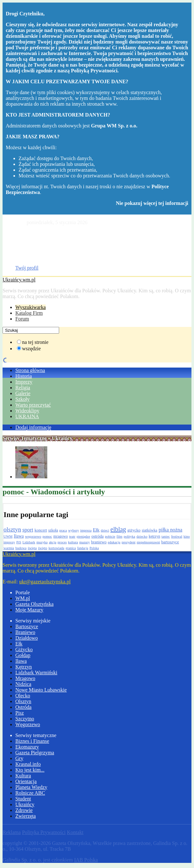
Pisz (20, 713)
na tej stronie (35, 342)
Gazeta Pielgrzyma (35, 753)
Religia (23, 388)
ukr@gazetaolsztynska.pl (45, 582)
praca (63, 530)
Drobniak (25, 245)
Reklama (12, 832)
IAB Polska (86, 860)
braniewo (99, 542)
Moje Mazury (29, 610)
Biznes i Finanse (32, 741)
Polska (94, 548)
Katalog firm (28, 239)
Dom (20, 256)
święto (43, 548)
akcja (53, 542)
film (120, 536)
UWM (8, 536)
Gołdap (23, 655)
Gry (19, 758)
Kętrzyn (24, 667)
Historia (24, 376)
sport (28, 530)
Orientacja (26, 781)
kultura (73, 542)
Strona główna (30, 370)
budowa (21, 548)
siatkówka (150, 530)
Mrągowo (25, 678)
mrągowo (61, 536)
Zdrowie (24, 810)
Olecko (23, 696)
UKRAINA (27, 416)
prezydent (128, 542)
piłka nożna (170, 530)
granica (71, 548)
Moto (21, 251)
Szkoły (22, 399)
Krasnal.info (28, 764)
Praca (21, 262)
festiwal (177, 536)
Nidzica (23, 684)
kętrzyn (154, 536)
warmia (9, 548)
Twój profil (27, 268)
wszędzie (31, 349)
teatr (72, 536)
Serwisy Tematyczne (25, 438)
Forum (22, 319)
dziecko (142, 536)
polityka (129, 536)
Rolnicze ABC (30, 793)
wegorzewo (33, 536)
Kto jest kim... (30, 770)
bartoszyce (170, 542)
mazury (85, 542)
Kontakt (75, 832)
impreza (86, 530)
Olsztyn (23, 701)
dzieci (105, 530)
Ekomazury (27, 747)
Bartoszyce (27, 626)
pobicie (110, 536)
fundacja (83, 548)
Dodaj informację (33, 427)
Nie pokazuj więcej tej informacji (152, 203)
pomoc (47, 536)
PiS (19, 542)
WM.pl (23, 598)
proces (62, 542)
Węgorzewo (28, 724)
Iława (19, 536)
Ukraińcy (25, 804)
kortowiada (56, 548)
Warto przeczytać (33, 405)
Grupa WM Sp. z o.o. (114, 126)
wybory (74, 530)
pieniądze (83, 536)
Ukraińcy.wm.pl (19, 280)
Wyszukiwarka (31, 307)
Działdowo (27, 638)
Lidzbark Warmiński (36, 673)
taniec (166, 536)
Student (23, 799)
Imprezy (24, 382)
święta (32, 548)
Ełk (96, 530)
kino (187, 536)
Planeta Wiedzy (31, 787)
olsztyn (12, 529)
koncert (41, 530)
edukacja (114, 542)
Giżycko (24, 649)
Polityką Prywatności (94, 71)
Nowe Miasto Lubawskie (41, 690)
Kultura (23, 776)
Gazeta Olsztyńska (35, 233)
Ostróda (23, 707)
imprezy (9, 542)
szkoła (53, 530)
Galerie (23, 393)
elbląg (118, 529)
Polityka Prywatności (44, 832)
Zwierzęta (26, 816)
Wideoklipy (27, 411)
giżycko (134, 530)
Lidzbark (29, 542)
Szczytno (25, 719)
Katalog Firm (29, 313)
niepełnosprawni (148, 542)
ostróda (97, 536)
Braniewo (25, 632)
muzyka (42, 542)
